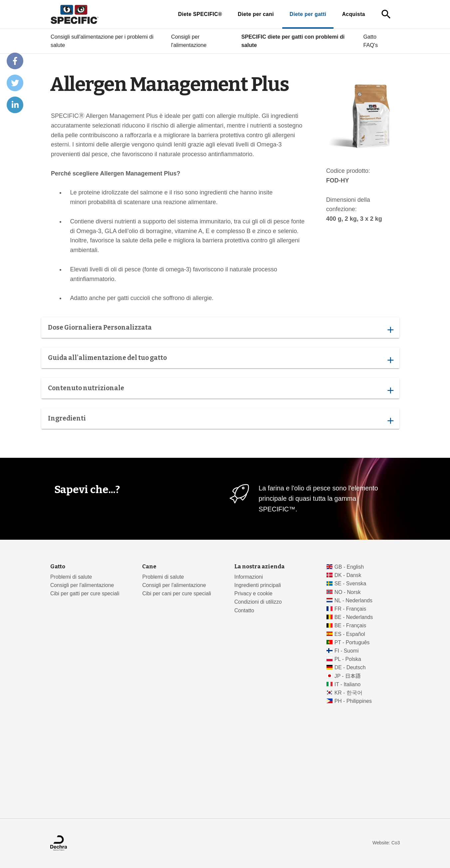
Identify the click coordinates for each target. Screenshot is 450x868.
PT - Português (352, 642)
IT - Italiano (348, 684)
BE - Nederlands (354, 617)
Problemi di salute (71, 577)
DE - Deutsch (350, 667)
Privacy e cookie (253, 593)
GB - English (349, 567)
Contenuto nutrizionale (221, 390)
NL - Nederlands (353, 600)
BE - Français (350, 625)
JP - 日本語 (348, 676)
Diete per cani (256, 14)
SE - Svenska (350, 583)
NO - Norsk (348, 592)
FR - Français (350, 609)
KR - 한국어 (348, 693)
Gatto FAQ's (370, 41)
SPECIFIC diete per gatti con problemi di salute (293, 41)
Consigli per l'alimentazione (189, 41)
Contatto (244, 610)
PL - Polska (348, 659)
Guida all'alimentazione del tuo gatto (221, 360)
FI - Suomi (347, 651)
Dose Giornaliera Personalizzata (221, 329)
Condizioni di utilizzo (258, 602)
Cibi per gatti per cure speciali (85, 593)
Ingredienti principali (258, 585)
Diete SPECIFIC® (200, 14)
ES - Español (350, 634)
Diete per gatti (308, 14)
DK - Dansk (348, 575)
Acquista (354, 14)
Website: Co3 (386, 843)
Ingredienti (221, 420)
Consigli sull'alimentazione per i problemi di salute (102, 41)
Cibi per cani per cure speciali (177, 593)
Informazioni (249, 577)
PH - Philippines (353, 701)
